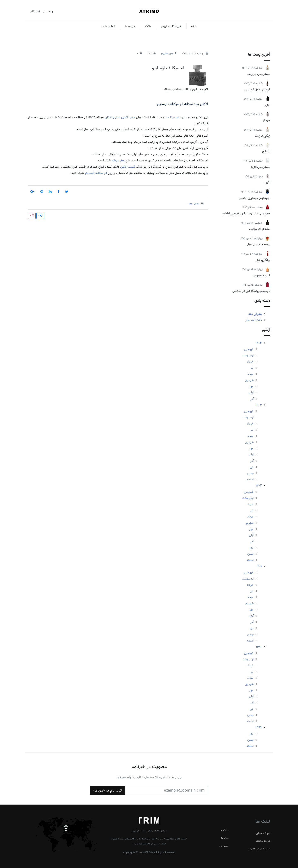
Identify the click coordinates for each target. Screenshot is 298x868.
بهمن (250, 473)
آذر (252, 399)
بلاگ (148, 26)
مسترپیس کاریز (260, 167)
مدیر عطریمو (167, 53)
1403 (259, 405)
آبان (251, 393)
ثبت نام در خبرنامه (108, 790)
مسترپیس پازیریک (259, 74)
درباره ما (130, 26)
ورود (50, 11)
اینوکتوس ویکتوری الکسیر (255, 198)
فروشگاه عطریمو (171, 26)
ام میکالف (173, 117)
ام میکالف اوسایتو (168, 68)
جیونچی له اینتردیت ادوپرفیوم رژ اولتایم (246, 213)
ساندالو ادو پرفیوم (259, 229)
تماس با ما (108, 26)
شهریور (249, 380)
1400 (259, 647)
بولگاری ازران (263, 260)
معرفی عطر (255, 314)
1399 (259, 727)
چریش (266, 120)
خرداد (250, 362)
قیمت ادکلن (128, 167)
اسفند (250, 479)
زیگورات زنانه (263, 136)
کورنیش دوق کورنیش (257, 89)
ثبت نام (35, 11)
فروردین (249, 349)
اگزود (267, 182)
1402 (259, 486)
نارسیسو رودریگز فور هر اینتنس (251, 291)
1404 (259, 343)
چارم (267, 105)
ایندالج (266, 151)
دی (252, 467)
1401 (259, 566)
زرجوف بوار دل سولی (258, 244)
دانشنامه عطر (254, 320)
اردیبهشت (248, 355)
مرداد (250, 374)
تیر (252, 368)
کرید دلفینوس (261, 275)
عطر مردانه (118, 161)
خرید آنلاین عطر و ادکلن (120, 117)
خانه (194, 26)
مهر (251, 386)
